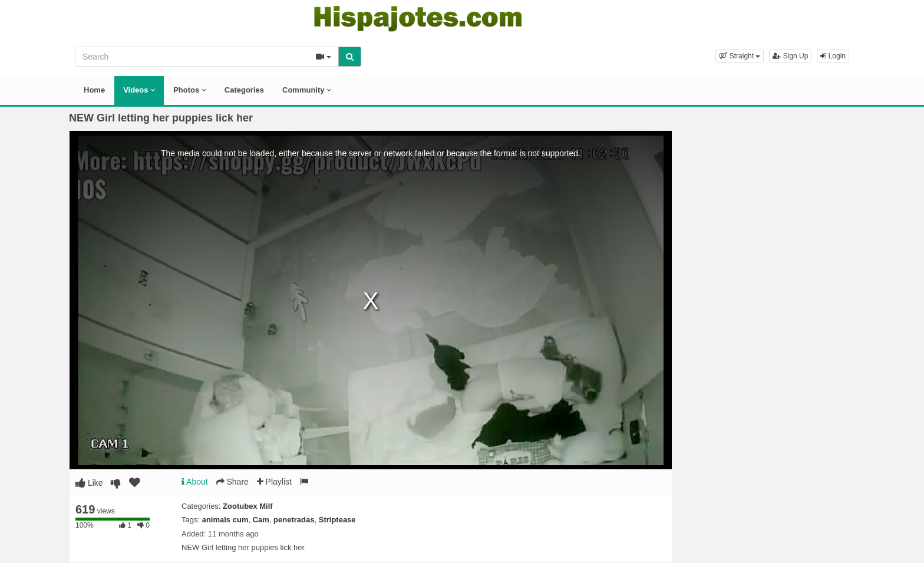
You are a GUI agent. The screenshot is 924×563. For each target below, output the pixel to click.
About (195, 482)
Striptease (337, 520)
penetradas (294, 520)
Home (94, 90)
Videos (139, 90)
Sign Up (790, 56)
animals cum (225, 520)
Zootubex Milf (248, 506)
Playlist (274, 482)
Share (232, 482)
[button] (740, 56)
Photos (190, 90)
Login (833, 56)
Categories (244, 90)
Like (89, 483)
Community (307, 90)
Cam (261, 520)
